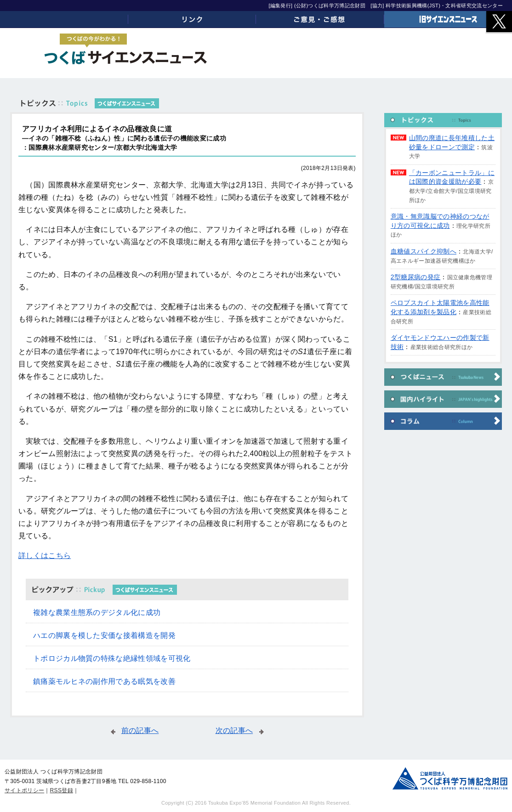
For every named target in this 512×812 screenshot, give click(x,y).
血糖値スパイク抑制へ (424, 251)
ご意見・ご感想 (320, 19)
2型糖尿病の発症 (415, 277)
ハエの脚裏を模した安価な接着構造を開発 (104, 635)
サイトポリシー (24, 790)
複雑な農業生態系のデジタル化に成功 (97, 612)
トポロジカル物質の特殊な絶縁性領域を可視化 (112, 658)
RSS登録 (62, 790)
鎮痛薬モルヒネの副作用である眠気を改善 (104, 681)
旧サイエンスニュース (448, 19)
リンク (192, 19)
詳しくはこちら (45, 555)
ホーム (64, 19)
